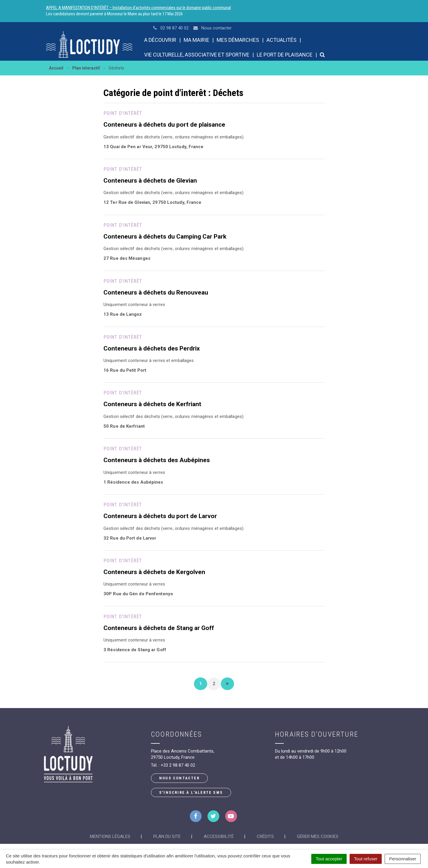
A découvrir (160, 40)
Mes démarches (238, 40)
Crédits (265, 836)
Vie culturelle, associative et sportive (197, 55)
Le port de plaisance (285, 55)
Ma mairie (196, 40)
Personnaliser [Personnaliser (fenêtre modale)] (403, 859)
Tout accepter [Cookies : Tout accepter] (329, 859)
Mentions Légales (110, 836)
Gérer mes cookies (318, 836)
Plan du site (167, 836)
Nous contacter (179, 778)
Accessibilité (219, 836)
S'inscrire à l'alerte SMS (191, 792)
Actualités (282, 40)
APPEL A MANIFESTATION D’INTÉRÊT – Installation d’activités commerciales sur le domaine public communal (138, 8)
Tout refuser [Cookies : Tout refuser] (366, 859)
